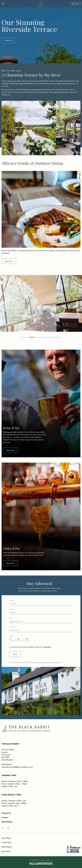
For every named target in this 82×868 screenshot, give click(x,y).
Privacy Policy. (47, 647)
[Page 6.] (50, 337)
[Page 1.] (27, 337)
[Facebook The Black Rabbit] (3, 828)
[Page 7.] (55, 337)
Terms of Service (53, 662)
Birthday (11, 636)
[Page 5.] (46, 337)
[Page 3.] (36, 337)
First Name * (12, 600)
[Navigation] (3, 4)
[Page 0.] (23, 337)
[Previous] (4, 152)
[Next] (12, 152)
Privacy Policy (43, 662)
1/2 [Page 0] (8, 244)
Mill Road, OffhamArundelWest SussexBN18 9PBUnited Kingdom (8, 755)
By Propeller (6, 851)
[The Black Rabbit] (41, 4)
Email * (11, 618)
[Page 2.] (32, 337)
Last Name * (12, 609)
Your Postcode (13, 627)
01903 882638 (7, 764)
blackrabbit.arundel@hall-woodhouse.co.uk (17, 767)
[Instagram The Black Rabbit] (7, 828)
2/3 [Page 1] (8, 152)
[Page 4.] (41, 337)
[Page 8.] (59, 337)
